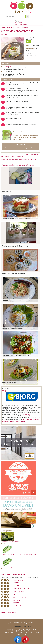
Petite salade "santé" (9, 383)
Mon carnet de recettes (21, 132)
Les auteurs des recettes (13, 574)
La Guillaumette (19, 580)
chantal (16, 600)
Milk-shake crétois (9, 191)
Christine (17, 603)
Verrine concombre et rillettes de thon (16, 246)
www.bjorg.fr (27, 415)
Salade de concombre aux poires (14, 328)
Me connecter (20, 23)
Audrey (16, 583)
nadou (15, 594)
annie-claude (18, 606)
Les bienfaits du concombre (11, 542)
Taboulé (5, 301)
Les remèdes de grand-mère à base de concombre (19, 554)
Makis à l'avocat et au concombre (14, 273)
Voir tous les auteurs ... (9, 612)
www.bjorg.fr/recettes (31, 419)
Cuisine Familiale (19, 592)
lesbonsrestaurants (22, 589)
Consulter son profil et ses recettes (14, 422)
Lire (4, 543)
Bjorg (4, 391)
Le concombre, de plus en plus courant (15, 567)
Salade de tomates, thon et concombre (16, 355)
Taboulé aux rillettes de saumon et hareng (17, 219)
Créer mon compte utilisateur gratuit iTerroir (20, 148)
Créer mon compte (21, 24)
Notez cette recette (32, 154)
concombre (8, 66)
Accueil (4, 27)
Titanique (17, 586)
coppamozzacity (19, 597)
